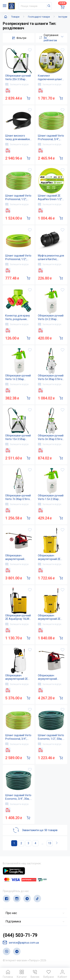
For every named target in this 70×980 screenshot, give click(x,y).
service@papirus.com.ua (21, 943)
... (42, 843)
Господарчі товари (39, 17)
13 (50, 843)
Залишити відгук (17, 84)
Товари (15, 17)
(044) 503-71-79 (20, 935)
